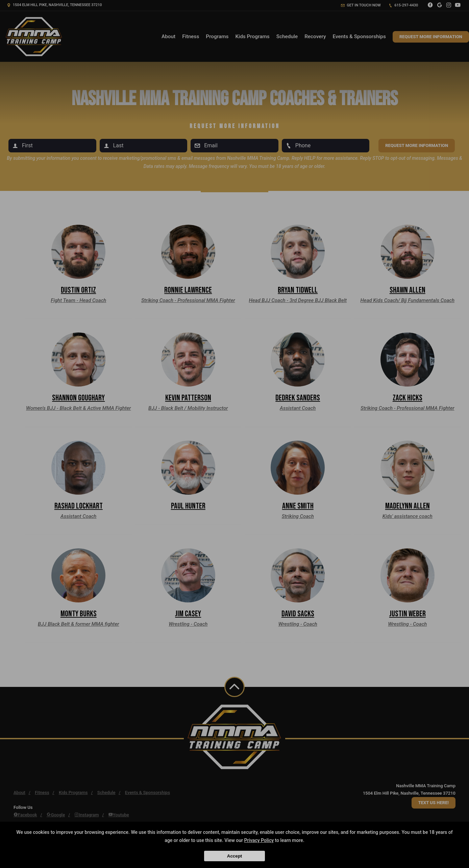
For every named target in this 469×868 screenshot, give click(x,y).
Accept (234, 856)
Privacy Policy (259, 840)
